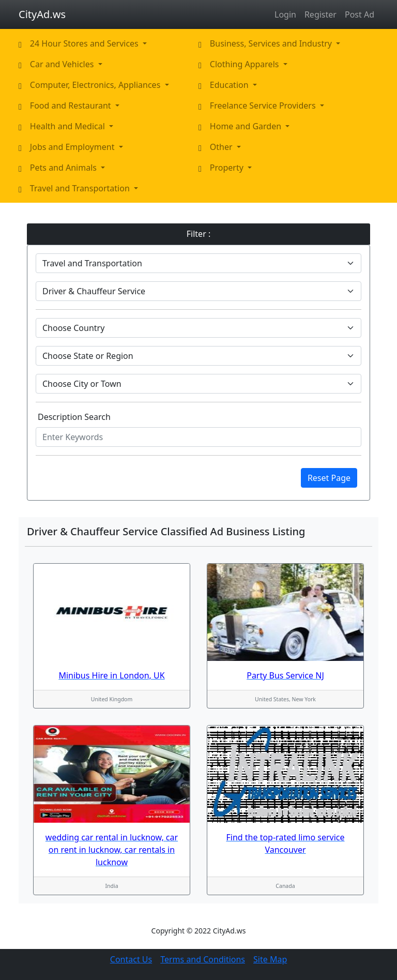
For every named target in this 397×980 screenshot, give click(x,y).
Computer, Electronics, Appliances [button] (96, 85)
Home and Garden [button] (247, 126)
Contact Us (131, 959)
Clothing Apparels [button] (246, 64)
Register (320, 14)
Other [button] (222, 147)
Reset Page (329, 478)
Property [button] (228, 168)
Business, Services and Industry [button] (272, 43)
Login (285, 14)
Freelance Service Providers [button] (264, 105)
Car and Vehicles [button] (63, 64)
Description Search (74, 417)
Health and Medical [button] (68, 126)
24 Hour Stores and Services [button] (85, 43)
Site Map (270, 959)
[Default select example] (198, 263)
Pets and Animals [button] (64, 168)
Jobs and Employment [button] (73, 147)
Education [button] (230, 85)
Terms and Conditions (203, 959)
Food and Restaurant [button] (72, 105)
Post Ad (360, 14)
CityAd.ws (42, 14)
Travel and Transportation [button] (81, 188)
